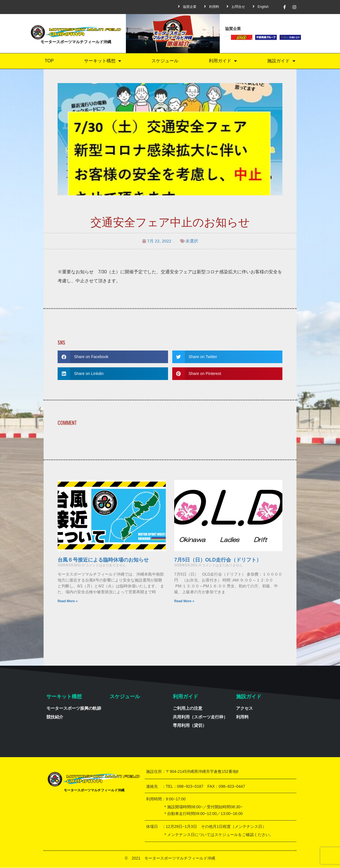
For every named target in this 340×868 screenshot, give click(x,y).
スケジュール (165, 61)
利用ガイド (223, 61)
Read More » (68, 601)
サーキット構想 (103, 61)
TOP (49, 61)
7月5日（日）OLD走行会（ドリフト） (218, 560)
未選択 (192, 241)
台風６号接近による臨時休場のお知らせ (103, 560)
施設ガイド (281, 61)
